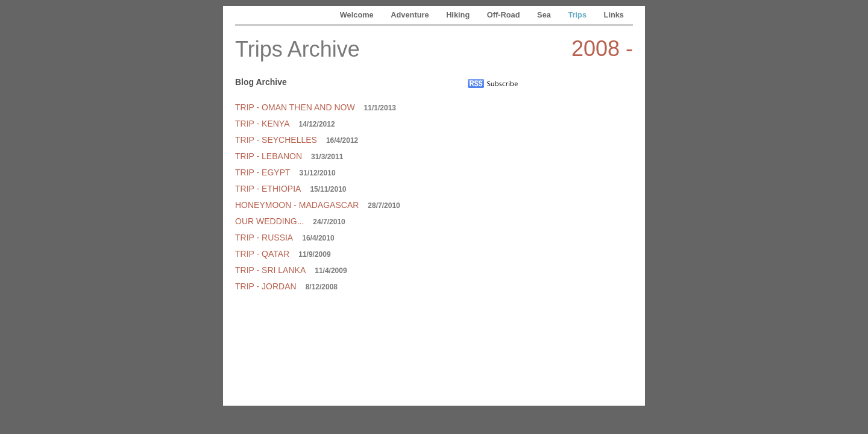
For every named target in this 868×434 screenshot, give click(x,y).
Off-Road (505, 15)
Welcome (358, 15)
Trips (578, 15)
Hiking (459, 15)
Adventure (411, 15)
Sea (545, 15)
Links (614, 15)
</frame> (590, 200)
